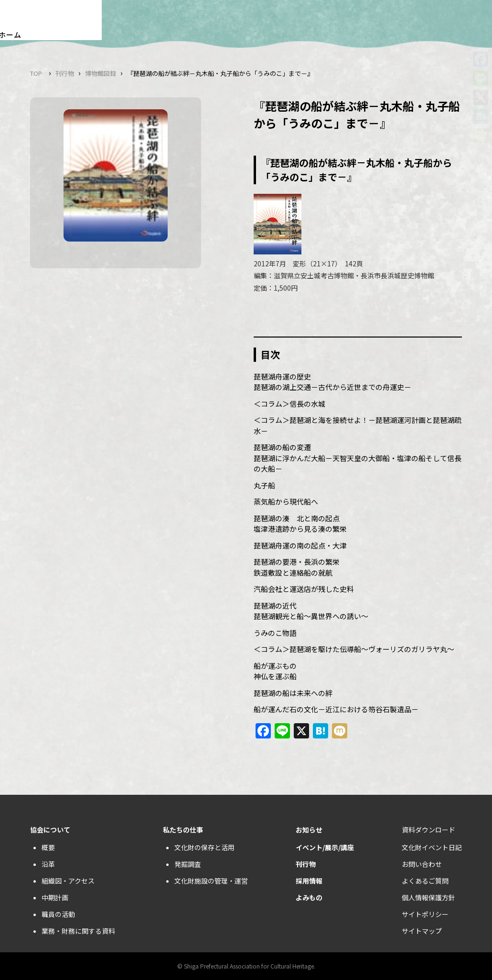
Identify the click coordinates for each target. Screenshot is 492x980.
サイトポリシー (425, 914)
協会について (50, 830)
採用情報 (309, 881)
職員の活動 (58, 914)
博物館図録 (101, 73)
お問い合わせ (422, 864)
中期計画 (55, 897)
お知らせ (309, 830)
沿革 (48, 864)
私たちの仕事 (183, 830)
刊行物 (65, 73)
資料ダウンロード (428, 830)
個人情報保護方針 (428, 897)
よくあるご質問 (425, 881)
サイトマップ (422, 931)
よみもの (309, 897)
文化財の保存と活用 (204, 847)
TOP (36, 73)
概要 (48, 847)
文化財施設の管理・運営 (211, 881)
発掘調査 (188, 864)
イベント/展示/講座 (325, 847)
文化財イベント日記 (432, 847)
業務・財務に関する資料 (78, 931)
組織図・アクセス (68, 881)
